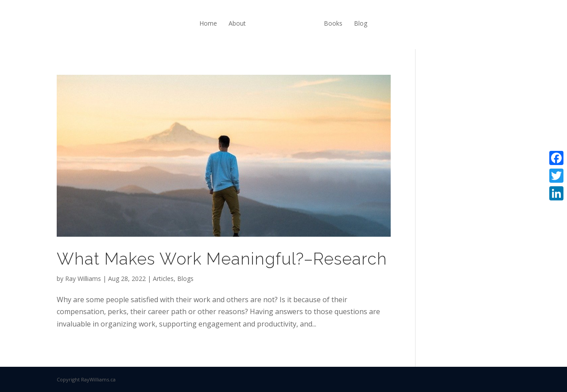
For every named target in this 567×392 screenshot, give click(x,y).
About (237, 23)
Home (208, 23)
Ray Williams (83, 279)
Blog (361, 23)
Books (333, 23)
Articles (163, 279)
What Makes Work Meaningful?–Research (222, 259)
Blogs (185, 279)
